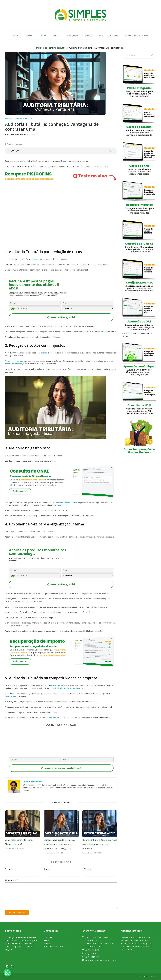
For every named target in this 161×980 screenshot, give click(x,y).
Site (101, 36)
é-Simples (52, 718)
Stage (153, 976)
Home (16, 36)
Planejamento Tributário (80, 36)
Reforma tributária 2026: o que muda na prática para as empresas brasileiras (100, 844)
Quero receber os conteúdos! (61, 768)
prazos (36, 259)
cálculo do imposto (14, 364)
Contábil (29, 36)
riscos (105, 332)
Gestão (57, 36)
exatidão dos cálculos (66, 502)
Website (87, 869)
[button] (7, 973)
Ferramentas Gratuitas (136, 36)
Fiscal (43, 36)
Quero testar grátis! (61, 317)
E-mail (48, 869)
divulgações (11, 696)
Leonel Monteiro (16, 134)
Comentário (11, 880)
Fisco (45, 353)
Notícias (114, 36)
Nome (9, 869)
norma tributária (58, 685)
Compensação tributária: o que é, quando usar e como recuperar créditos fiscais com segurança (59, 844)
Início (39, 48)
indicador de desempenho (67, 688)
